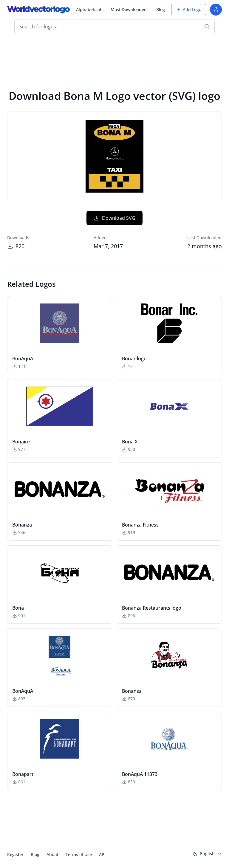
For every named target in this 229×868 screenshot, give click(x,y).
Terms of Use (79, 854)
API (102, 854)
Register (15, 854)
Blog (161, 9)
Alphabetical (89, 9)
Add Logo (189, 9)
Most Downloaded (129, 9)
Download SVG (114, 218)
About (52, 854)
